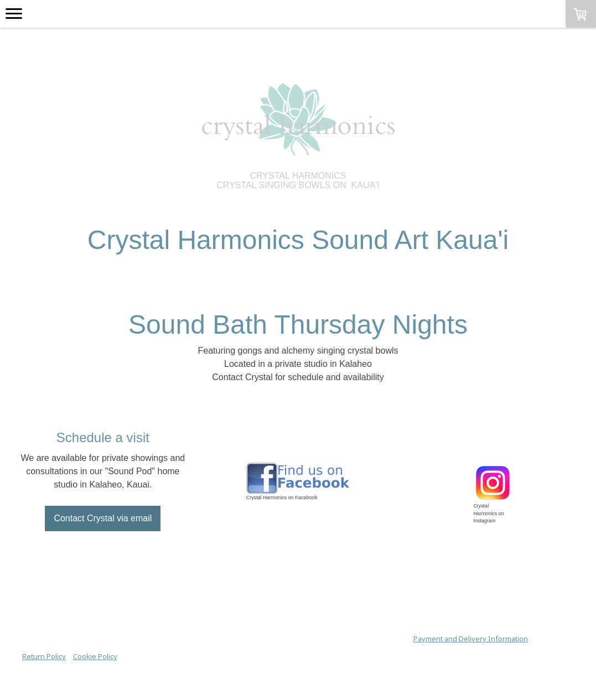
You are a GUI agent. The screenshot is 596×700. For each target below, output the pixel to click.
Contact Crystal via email (103, 518)
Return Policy (44, 656)
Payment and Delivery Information (471, 639)
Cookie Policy (95, 656)
